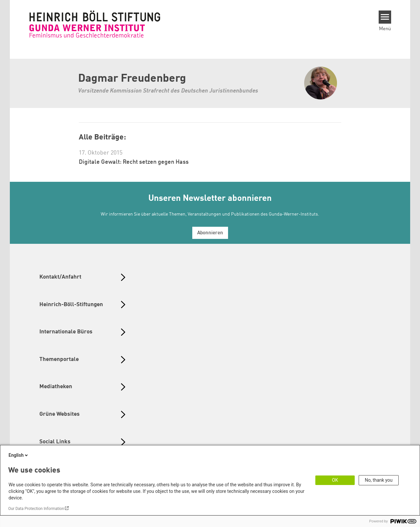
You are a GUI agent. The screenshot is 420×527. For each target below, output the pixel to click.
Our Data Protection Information (36, 509)
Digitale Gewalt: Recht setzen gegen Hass (134, 162)
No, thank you (379, 480)
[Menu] (385, 17)
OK (335, 480)
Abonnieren (210, 233)
